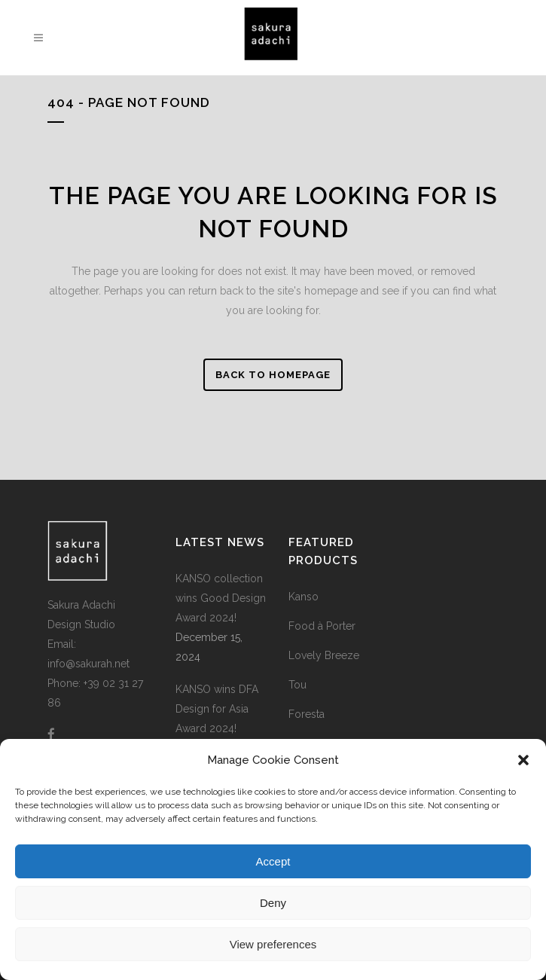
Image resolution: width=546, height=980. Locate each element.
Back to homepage (273, 375)
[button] (523, 760)
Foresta (307, 714)
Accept (273, 861)
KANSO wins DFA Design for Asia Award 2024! (217, 709)
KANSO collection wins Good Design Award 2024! (221, 598)
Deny (273, 903)
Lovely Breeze (324, 655)
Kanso (304, 597)
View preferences (273, 944)
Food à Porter (322, 626)
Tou (297, 685)
